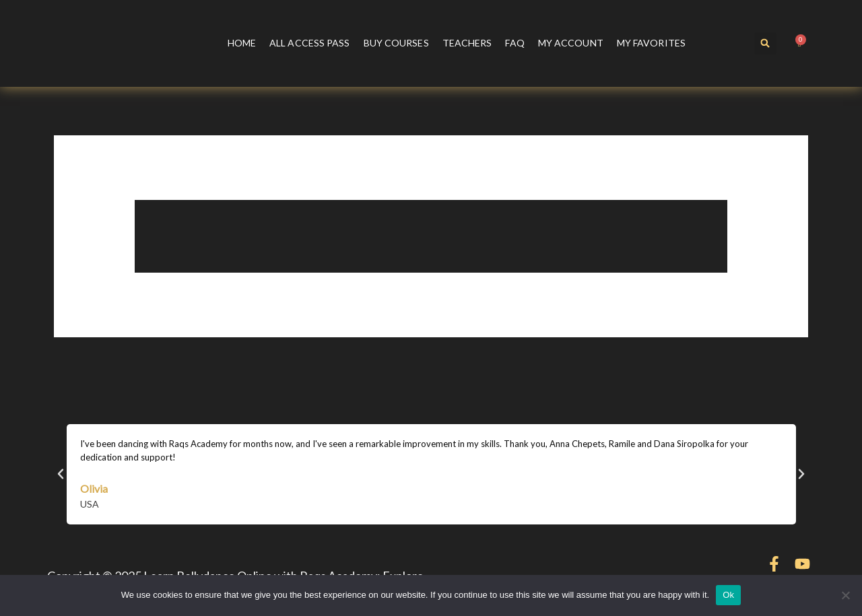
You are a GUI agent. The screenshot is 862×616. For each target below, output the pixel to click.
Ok (728, 595)
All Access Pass (310, 43)
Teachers (467, 43)
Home (242, 43)
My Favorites (651, 43)
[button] (765, 43)
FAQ (515, 43)
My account (571, 43)
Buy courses (396, 43)
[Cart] (800, 44)
